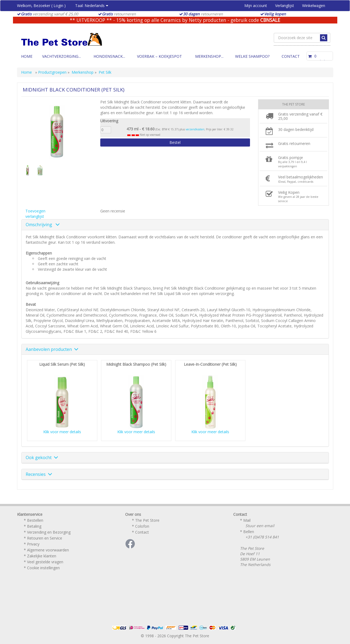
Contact (291, 56)
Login (58, 6)
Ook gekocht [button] (42, 457)
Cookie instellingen (43, 568)
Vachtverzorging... (61, 56)
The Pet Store (147, 520)
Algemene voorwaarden (48, 550)
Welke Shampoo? (252, 56)
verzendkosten (195, 129)
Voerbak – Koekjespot (159, 56)
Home (27, 56)
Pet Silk (105, 72)
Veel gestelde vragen (45, 562)
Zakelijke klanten (42, 556)
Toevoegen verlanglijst (35, 214)
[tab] (175, 225)
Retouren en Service (45, 538)
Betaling (34, 526)
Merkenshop (83, 72)
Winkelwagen (314, 6)
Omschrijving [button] (43, 225)
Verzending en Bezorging (49, 532)
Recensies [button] (39, 474)
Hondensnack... (109, 56)
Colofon (142, 526)
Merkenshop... (209, 56)
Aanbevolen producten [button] (52, 349)
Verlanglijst (285, 6)
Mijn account (256, 6)
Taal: (92, 6)
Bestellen (35, 520)
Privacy (33, 544)
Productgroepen (52, 72)
